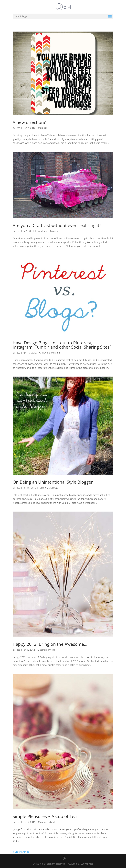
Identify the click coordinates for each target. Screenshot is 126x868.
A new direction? (29, 122)
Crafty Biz (44, 353)
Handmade (43, 231)
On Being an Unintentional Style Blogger (53, 482)
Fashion (43, 488)
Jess (18, 128)
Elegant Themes (56, 864)
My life (52, 650)
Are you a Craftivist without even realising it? (57, 225)
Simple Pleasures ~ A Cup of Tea (45, 816)
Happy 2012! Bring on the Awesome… (50, 644)
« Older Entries (21, 852)
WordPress (87, 864)
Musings (43, 128)
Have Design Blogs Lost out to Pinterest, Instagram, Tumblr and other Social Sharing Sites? (62, 345)
